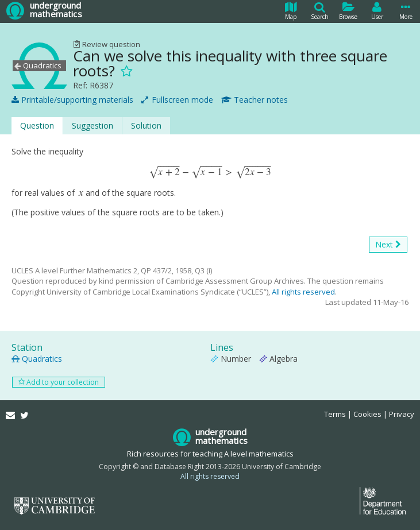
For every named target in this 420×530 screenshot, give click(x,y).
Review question (107, 44)
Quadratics (37, 359)
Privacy (402, 414)
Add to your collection (59, 382)
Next (388, 245)
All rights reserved (303, 292)
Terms (335, 414)
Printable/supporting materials (72, 100)
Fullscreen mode (177, 100)
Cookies (367, 414)
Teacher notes (255, 100)
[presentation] (210, 172)
